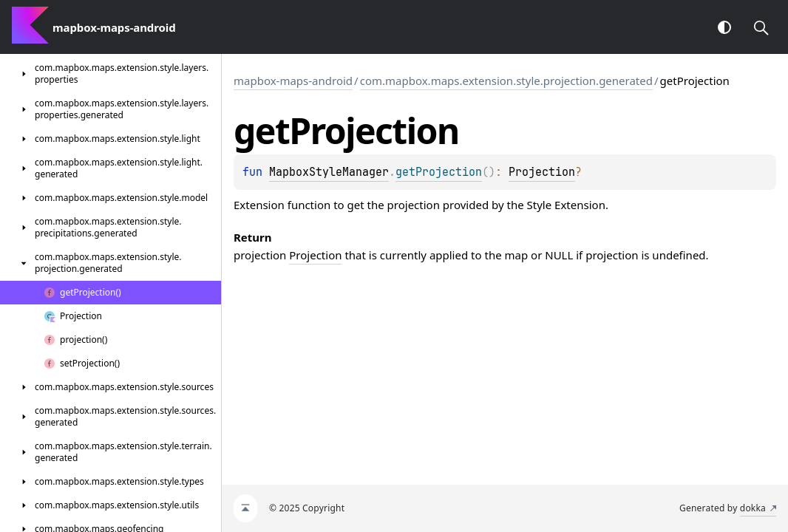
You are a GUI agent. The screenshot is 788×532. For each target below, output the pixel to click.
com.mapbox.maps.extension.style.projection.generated (506, 81)
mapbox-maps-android (293, 81)
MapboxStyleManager (329, 172)
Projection (542, 172)
